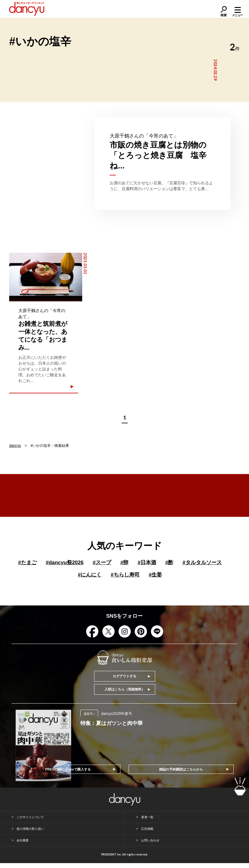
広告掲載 (147, 829)
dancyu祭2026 (65, 563)
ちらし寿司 (125, 575)
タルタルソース (202, 563)
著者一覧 (147, 817)
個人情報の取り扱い (30, 829)
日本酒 (147, 563)
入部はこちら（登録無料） (125, 689)
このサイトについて (30, 817)
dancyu (15, 446)
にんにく (90, 575)
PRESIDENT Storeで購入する (68, 769)
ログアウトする (124, 676)
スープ (102, 563)
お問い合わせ (150, 840)
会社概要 (23, 840)
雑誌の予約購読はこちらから (181, 769)
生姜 (155, 575)
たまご (27, 563)
